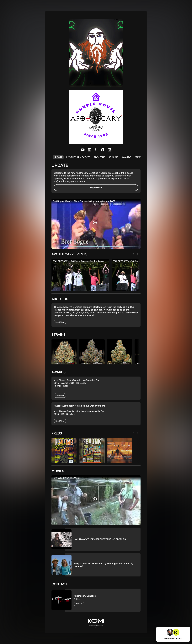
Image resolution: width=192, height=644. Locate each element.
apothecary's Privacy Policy (96, 625)
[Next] (138, 254)
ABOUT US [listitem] (99, 157)
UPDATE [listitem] (58, 157)
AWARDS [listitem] (126, 157)
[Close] (188, 629)
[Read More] (96, 188)
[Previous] (134, 254)
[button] (96, 620)
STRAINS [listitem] (113, 157)
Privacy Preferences (96, 628)
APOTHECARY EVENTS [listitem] (78, 157)
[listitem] (83, 150)
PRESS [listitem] (138, 157)
